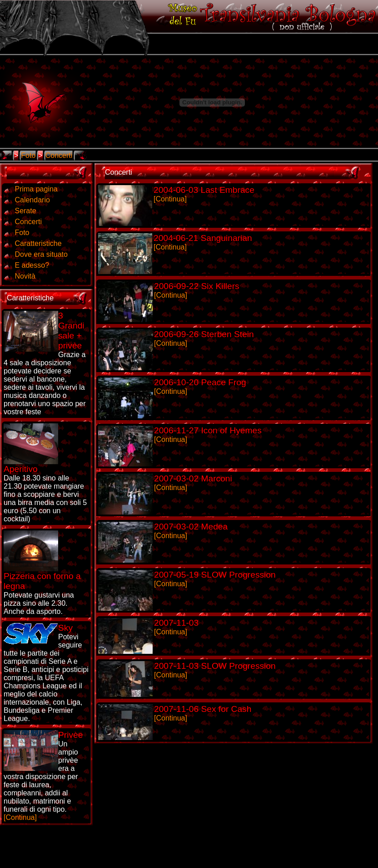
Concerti (59, 155)
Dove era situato (41, 254)
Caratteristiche (38, 243)
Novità (25, 276)
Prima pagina (36, 189)
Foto (28, 155)
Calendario (32, 200)
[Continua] (43, 776)
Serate (25, 211)
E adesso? (32, 265)
